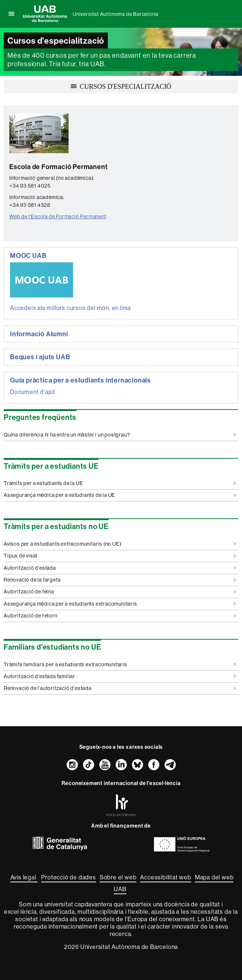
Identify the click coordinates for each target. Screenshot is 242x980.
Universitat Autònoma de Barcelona (115, 14)
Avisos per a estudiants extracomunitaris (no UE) (120, 544)
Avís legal (24, 877)
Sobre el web (118, 877)
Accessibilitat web (165, 877)
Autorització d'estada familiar (120, 676)
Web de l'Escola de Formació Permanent (58, 216)
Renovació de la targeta (120, 580)
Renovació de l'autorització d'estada (120, 688)
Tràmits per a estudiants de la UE (120, 483)
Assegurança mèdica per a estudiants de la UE (120, 495)
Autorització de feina (120, 592)
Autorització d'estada (120, 568)
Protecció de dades (68, 877)
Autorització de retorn (120, 616)
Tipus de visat (120, 556)
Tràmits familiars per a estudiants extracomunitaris (120, 664)
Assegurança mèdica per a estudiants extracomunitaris (120, 604)
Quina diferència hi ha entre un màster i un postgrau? (120, 435)
